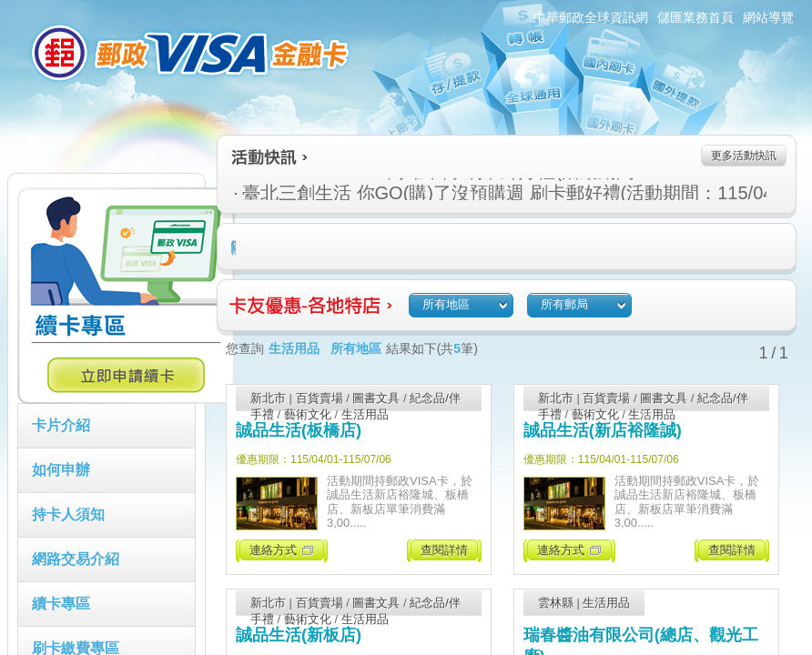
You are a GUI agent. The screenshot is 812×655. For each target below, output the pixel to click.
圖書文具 (376, 398)
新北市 (268, 398)
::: (6, 8)
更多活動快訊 (744, 156)
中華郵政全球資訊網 (591, 17)
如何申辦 (61, 470)
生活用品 (365, 414)
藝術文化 (308, 414)
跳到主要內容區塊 (10, 10)
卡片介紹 (61, 425)
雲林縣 (556, 603)
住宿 (235, 247)
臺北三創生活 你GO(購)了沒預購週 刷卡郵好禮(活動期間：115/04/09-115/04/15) (421, 193)
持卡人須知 (68, 514)
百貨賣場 (320, 398)
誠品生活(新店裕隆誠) (603, 430)
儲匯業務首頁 (695, 17)
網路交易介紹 (76, 559)
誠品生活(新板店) (299, 635)
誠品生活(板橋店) (299, 430)
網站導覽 (768, 17)
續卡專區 (61, 604)
